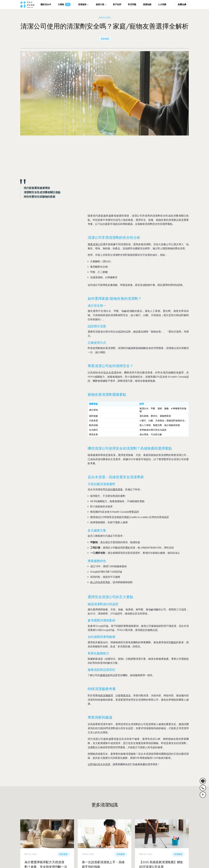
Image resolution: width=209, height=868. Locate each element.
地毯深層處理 (105, 695)
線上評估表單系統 (100, 582)
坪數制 (172, 642)
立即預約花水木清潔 (99, 764)
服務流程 (105, 675)
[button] (83, 5)
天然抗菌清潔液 (114, 489)
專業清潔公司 (95, 244)
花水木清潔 (110, 372)
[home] (27, 5)
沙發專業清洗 (123, 695)
